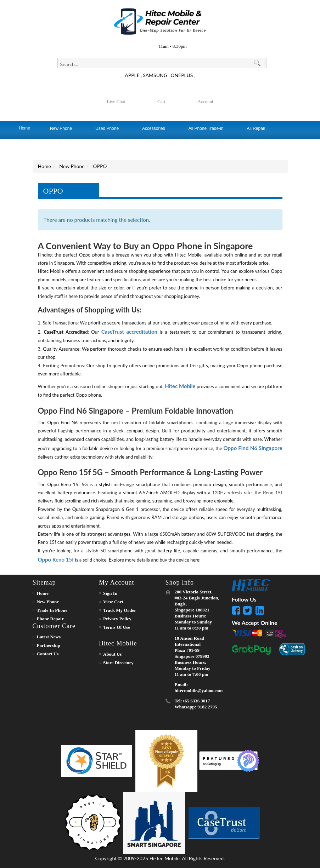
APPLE (132, 75)
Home (44, 166)
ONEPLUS (182, 75)
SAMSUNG (155, 75)
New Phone (72, 166)
